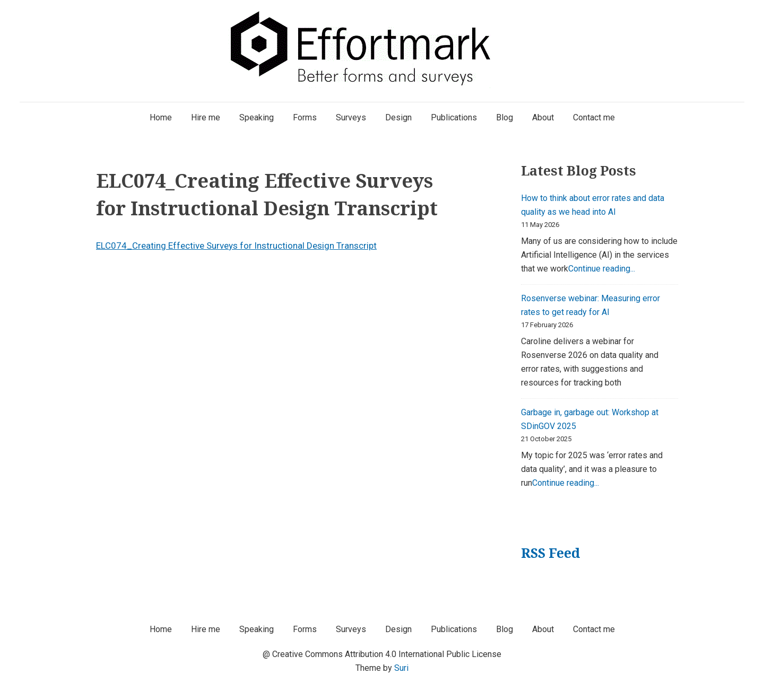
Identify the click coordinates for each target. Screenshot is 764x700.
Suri (401, 668)
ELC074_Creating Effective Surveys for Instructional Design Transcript (236, 246)
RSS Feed (550, 553)
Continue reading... (602, 269)
